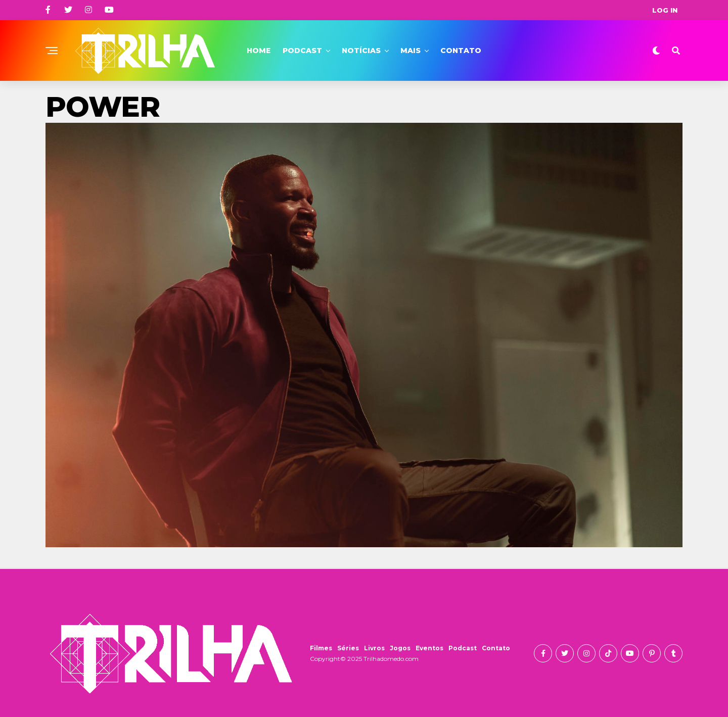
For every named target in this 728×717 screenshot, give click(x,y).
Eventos (429, 648)
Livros (374, 648)
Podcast (302, 51)
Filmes (321, 648)
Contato (461, 51)
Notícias (361, 51)
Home (259, 51)
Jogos (400, 648)
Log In (665, 10)
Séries (348, 648)
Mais (411, 51)
